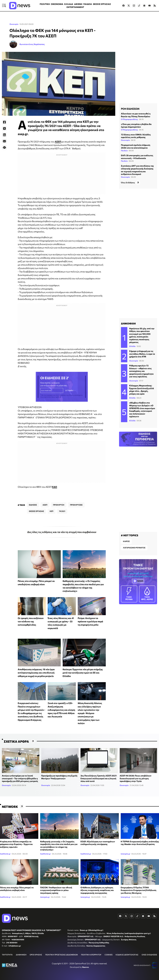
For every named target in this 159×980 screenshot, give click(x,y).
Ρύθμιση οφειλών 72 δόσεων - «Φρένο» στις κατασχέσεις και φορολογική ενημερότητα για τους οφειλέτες (141, 371)
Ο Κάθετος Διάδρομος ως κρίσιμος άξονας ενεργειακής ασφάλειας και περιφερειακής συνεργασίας (97, 890)
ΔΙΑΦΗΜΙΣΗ (21, 955)
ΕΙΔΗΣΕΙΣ (33, 505)
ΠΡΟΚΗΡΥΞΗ (59, 505)
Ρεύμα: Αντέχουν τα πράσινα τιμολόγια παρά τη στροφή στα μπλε (90, 621)
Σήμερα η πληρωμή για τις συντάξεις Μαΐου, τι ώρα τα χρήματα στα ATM (142, 354)
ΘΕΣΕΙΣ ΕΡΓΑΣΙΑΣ (102, 4)
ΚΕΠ (51, 511)
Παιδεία (124, 151)
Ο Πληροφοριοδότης (129, 119)
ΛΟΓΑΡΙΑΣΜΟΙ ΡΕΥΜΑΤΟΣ (134, 548)
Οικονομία (14, 24)
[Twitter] (4, 128)
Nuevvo (85, 967)
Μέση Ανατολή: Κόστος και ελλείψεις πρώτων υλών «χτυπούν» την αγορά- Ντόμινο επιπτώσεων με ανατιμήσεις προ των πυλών (90, 713)
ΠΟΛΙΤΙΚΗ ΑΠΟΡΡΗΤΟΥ (91, 955)
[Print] (4, 148)
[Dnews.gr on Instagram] (134, 6)
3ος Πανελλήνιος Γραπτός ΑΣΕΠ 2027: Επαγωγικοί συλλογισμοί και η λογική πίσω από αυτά (99, 778)
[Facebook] (4, 122)
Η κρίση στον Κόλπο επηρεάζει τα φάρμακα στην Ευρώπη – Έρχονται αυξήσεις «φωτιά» (16, 844)
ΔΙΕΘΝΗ (78, 4)
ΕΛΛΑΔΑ (69, 4)
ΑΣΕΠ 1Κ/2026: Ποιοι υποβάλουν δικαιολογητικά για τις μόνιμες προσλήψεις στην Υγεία (136, 778)
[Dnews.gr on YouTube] (149, 6)
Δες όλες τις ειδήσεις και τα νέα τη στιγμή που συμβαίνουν (62, 532)
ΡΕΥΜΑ (129, 594)
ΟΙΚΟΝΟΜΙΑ (57, 4)
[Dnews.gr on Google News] (144, 6)
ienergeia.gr (126, 854)
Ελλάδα (132, 346)
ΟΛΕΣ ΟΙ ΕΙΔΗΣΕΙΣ (149, 955)
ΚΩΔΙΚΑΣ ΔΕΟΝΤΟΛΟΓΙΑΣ (127, 955)
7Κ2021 (62, 511)
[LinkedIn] (4, 135)
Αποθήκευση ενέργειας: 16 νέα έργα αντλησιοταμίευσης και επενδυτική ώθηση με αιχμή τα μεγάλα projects (36, 673)
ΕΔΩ (55, 487)
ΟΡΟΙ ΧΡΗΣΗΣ (36, 955)
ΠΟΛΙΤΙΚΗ (45, 4)
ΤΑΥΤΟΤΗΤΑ (7, 955)
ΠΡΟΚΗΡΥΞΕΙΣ (76, 505)
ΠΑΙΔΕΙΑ (88, 4)
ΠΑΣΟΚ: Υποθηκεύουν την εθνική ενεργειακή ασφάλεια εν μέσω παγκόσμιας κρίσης (56, 890)
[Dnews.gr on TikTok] (139, 6)
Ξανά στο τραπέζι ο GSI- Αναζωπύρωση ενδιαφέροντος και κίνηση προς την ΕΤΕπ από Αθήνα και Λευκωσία (61, 710)
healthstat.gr (5, 854)
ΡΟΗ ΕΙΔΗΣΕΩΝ (130, 109)
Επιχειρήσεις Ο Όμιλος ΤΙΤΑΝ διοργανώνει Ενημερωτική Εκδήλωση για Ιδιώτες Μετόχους (138, 890)
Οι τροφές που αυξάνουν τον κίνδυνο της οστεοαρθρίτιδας (31, 621)
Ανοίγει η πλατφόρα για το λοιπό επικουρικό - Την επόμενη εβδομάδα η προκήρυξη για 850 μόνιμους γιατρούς (20, 778)
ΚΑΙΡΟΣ (126, 541)
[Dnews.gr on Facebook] (123, 6)
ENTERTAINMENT (75, 7)
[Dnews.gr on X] (129, 6)
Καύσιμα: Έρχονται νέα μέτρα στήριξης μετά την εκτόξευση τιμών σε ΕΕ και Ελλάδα (83, 673)
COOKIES (109, 955)
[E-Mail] (4, 141)
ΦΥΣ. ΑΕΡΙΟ (147, 594)
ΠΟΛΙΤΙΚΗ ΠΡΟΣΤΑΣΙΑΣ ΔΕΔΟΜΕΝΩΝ (62, 955)
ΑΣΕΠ (58, 142)
